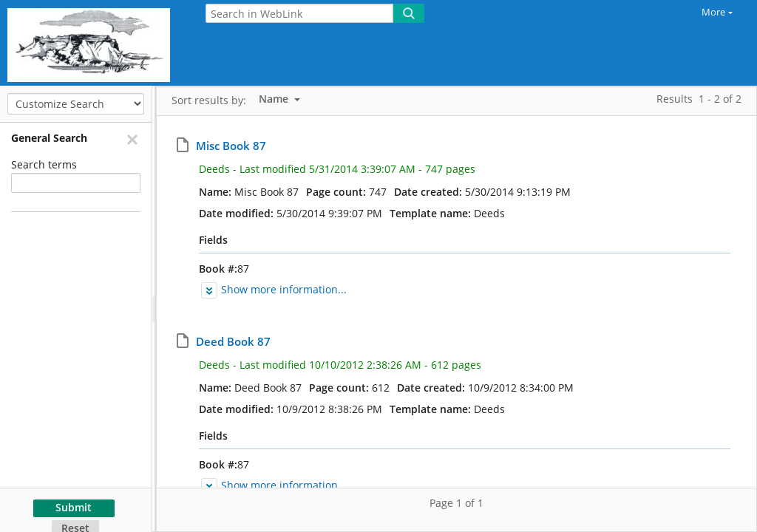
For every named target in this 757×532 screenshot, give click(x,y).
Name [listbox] (275, 99)
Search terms (44, 164)
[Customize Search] (76, 104)
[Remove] (132, 139)
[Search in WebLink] (299, 13)
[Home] (92, 43)
